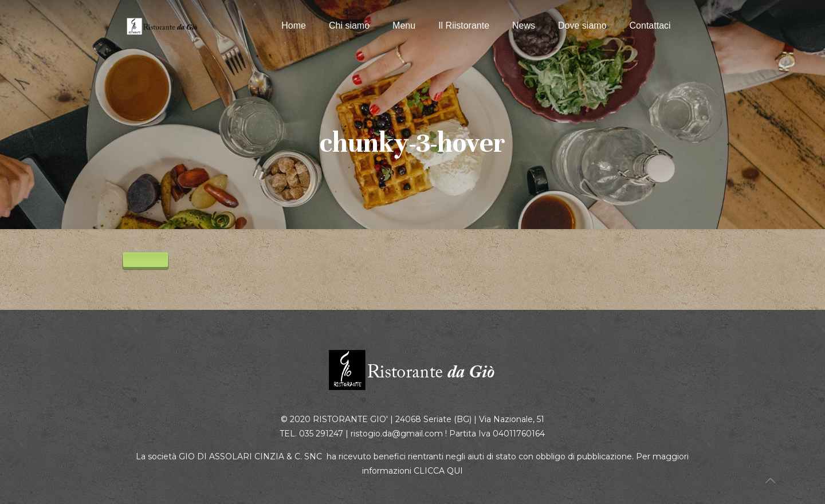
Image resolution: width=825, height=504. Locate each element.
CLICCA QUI (438, 471)
